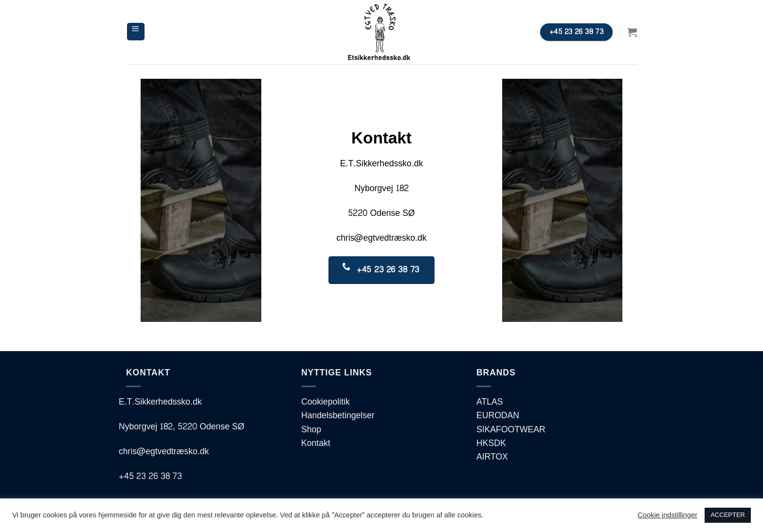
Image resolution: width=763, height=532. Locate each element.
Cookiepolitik (326, 402)
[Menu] (136, 32)
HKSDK (491, 443)
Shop (311, 430)
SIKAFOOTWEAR (511, 430)
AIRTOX (492, 457)
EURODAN (498, 416)
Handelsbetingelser (338, 416)
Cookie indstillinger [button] (667, 515)
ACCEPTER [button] (728, 515)
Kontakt (316, 443)
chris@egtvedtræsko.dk (381, 238)
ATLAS (490, 402)
